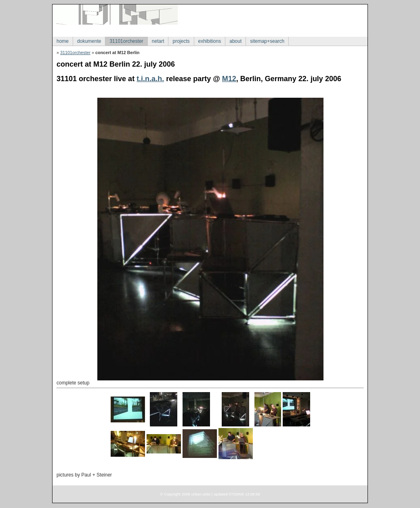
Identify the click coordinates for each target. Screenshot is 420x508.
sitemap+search (267, 41)
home (63, 41)
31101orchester (126, 41)
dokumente (89, 41)
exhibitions (210, 41)
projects (181, 41)
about (235, 41)
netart (158, 41)
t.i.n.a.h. (150, 79)
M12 (229, 79)
